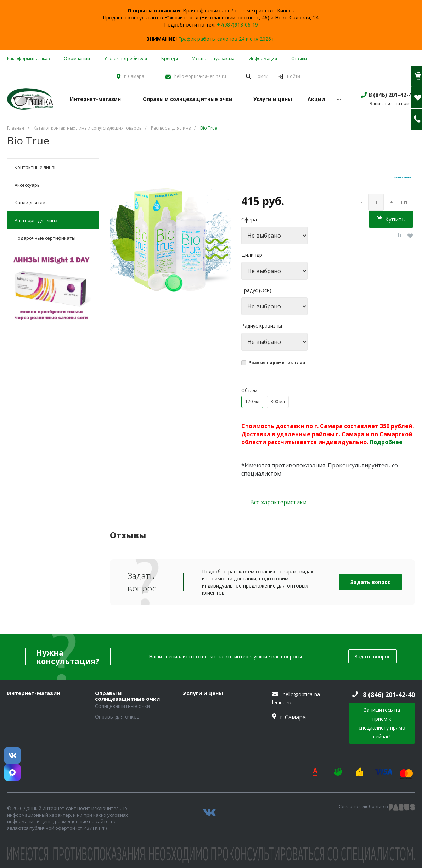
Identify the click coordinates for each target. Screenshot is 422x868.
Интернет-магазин (33, 693)
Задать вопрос (370, 582)
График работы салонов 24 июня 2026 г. (227, 39)
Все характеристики (278, 502)
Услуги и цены (203, 693)
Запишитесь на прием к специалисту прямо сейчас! (382, 723)
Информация (263, 59)
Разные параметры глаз (277, 362)
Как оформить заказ (28, 59)
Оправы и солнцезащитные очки (127, 696)
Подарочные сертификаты (45, 238)
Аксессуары (28, 185)
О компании (77, 59)
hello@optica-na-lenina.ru (200, 76)
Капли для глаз (31, 203)
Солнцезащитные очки (122, 706)
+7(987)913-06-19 (237, 25)
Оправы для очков (117, 717)
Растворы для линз (36, 220)
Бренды (170, 59)
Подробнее (386, 442)
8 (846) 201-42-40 (392, 95)
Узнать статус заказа (213, 59)
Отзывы (299, 59)
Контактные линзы (36, 167)
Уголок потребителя (126, 59)
